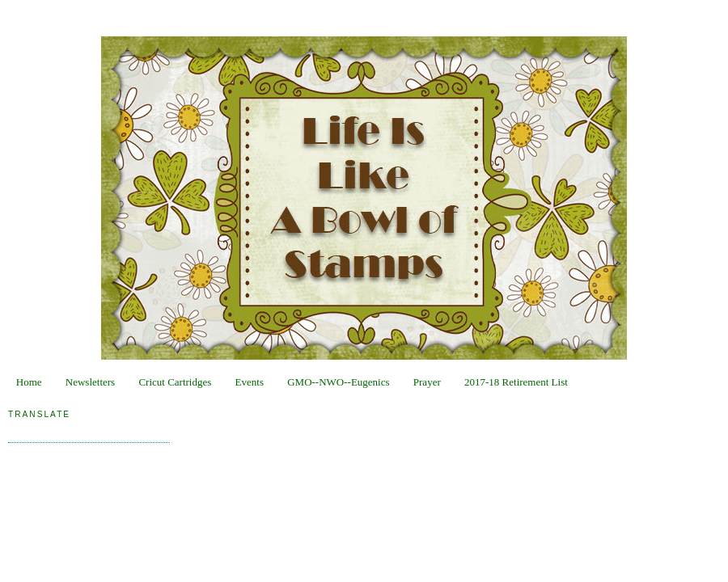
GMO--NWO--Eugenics (338, 382)
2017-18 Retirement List (516, 382)
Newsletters (90, 382)
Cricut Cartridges (175, 382)
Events (250, 382)
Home (29, 382)
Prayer (427, 382)
